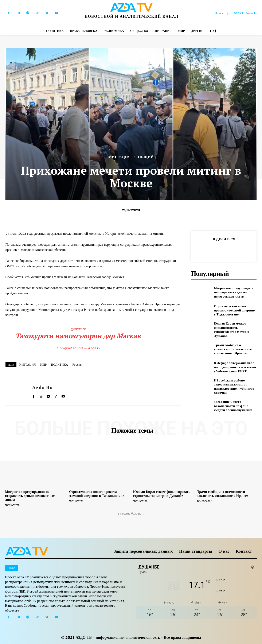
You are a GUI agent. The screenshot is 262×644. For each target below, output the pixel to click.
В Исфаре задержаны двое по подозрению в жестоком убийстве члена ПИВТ (235, 367)
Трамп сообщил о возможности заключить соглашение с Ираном (233, 349)
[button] (224, 13)
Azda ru (42, 387)
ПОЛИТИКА (60, 365)
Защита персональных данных (143, 551)
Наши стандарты (196, 551)
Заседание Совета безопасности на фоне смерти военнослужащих (233, 406)
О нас (224, 551)
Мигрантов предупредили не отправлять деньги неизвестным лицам (234, 292)
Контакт (244, 551)
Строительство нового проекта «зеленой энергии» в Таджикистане (235, 310)
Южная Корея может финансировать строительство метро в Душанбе (232, 330)
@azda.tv (78, 329)
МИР (43, 365)
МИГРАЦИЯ (120, 157)
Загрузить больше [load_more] (131, 514)
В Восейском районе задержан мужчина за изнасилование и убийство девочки (234, 387)
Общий (146, 157)
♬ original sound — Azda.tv (78, 348)
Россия (77, 365)
